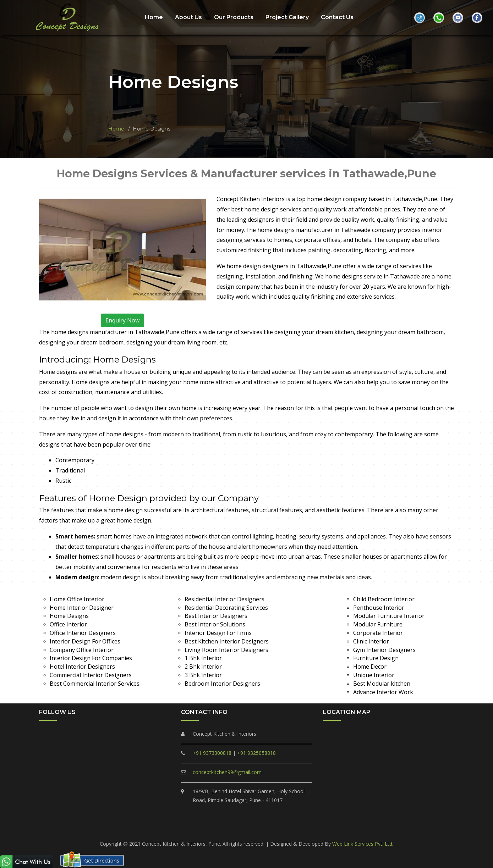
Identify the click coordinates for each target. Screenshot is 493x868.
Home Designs (69, 616)
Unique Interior (374, 675)
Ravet (213, 829)
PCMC (150, 829)
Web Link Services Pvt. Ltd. (363, 844)
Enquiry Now (122, 320)
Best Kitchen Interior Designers (227, 641)
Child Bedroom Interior (384, 599)
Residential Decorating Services (226, 608)
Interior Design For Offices (85, 641)
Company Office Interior (82, 650)
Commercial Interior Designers (91, 675)
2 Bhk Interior (203, 667)
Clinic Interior (371, 641)
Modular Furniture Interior (389, 616)
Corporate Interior (378, 633)
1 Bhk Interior (203, 658)
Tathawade (267, 829)
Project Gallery (287, 17)
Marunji (294, 829)
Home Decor (370, 667)
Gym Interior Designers (384, 650)
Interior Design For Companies (91, 658)
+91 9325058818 (256, 753)
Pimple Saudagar (182, 829)
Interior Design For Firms (218, 633)
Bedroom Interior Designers (222, 684)
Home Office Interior (77, 599)
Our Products (234, 17)
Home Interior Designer (82, 608)
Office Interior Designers (83, 633)
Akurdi (344, 829)
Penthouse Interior (379, 608)
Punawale (237, 829)
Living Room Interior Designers (226, 650)
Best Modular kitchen (382, 684)
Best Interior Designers (216, 616)
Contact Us (337, 17)
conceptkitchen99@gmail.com (227, 772)
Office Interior (68, 624)
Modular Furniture (378, 624)
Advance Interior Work (383, 692)
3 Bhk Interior (203, 675)
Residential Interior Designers (224, 599)
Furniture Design (376, 658)
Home (154, 17)
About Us (188, 17)
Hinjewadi (320, 829)
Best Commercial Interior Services (95, 684)
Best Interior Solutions (215, 624)
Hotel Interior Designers (82, 667)
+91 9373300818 (212, 753)
